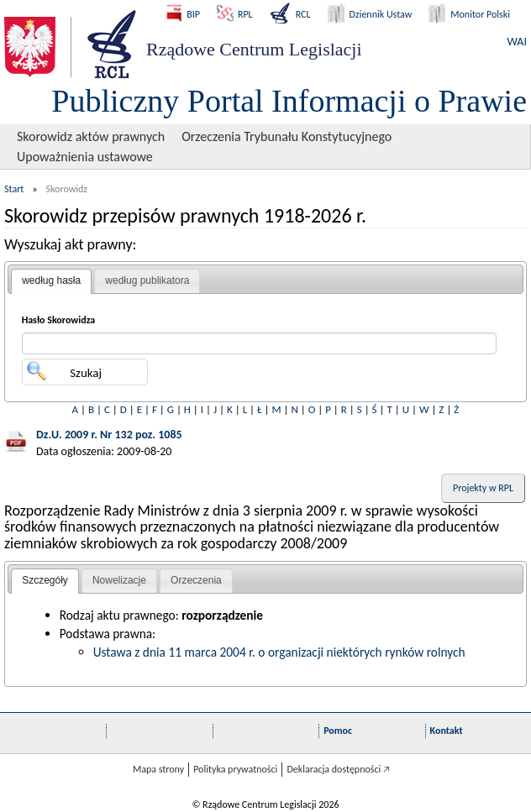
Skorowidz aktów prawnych (91, 136)
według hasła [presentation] (51, 280)
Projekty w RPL (483, 488)
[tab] (51, 281)
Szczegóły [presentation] (45, 580)
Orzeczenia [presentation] (196, 580)
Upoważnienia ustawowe (85, 157)
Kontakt (447, 731)
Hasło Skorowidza (59, 320)
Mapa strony (158, 769)
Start (14, 189)
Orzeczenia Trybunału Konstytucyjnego (287, 136)
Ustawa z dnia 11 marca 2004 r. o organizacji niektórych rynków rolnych (279, 652)
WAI (517, 42)
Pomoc (338, 731)
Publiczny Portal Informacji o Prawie (289, 101)
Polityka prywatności (235, 769)
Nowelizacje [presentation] (119, 580)
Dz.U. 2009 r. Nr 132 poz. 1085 (109, 435)
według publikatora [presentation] (147, 280)
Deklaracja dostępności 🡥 (338, 769)
